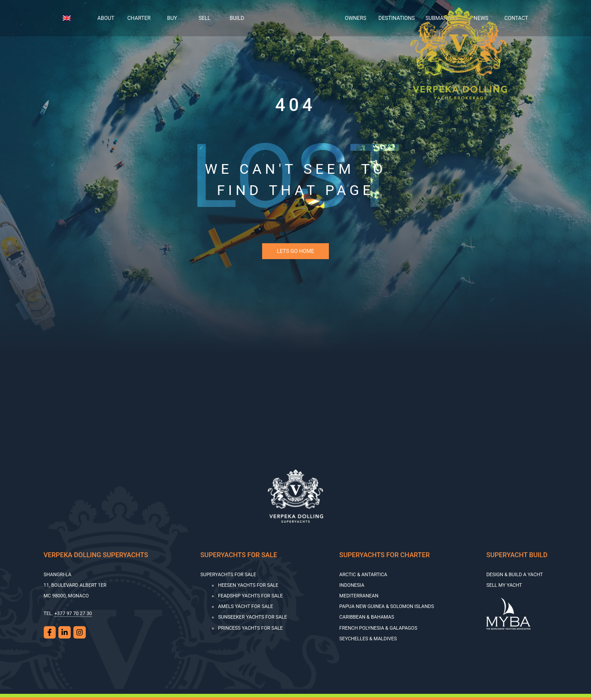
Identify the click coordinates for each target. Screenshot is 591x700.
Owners (356, 18)
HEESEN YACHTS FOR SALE (248, 585)
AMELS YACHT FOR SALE (245, 606)
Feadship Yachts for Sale (250, 596)
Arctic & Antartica (363, 575)
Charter (139, 18)
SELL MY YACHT (504, 585)
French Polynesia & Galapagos (378, 628)
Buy (172, 18)
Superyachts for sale (228, 575)
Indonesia (352, 585)
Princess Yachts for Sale (250, 628)
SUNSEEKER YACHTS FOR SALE (252, 617)
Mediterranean (359, 596)
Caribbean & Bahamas (367, 617)
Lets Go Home (295, 251)
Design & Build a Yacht (515, 575)
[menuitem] (74, 18)
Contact (516, 18)
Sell (204, 18)
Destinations (397, 18)
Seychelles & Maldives (368, 639)
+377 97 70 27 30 (73, 614)
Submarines (442, 18)
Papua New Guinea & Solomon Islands (387, 606)
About (106, 18)
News (481, 18)
